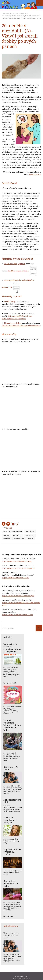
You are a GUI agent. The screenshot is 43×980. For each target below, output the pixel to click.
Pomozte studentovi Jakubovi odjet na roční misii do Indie (12, 725)
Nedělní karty (10, 301)
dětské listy (17, 535)
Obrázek (22, 319)
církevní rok (30, 532)
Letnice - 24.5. (10, 683)
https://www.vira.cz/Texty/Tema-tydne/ (18, 568)
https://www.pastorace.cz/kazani (15, 578)
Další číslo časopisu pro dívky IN (10, 820)
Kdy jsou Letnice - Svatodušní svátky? (12, 852)
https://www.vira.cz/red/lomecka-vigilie (18, 596)
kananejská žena (15, 532)
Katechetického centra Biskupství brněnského (21, 325)
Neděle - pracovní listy (18, 16)
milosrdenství (19, 539)
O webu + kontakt (21, 976)
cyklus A (6, 535)
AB (11, 13)
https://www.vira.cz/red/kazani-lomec (17, 615)
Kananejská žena (11, 280)
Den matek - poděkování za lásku (11, 883)
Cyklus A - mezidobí (32, 16)
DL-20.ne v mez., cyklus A (15, 264)
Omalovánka (12, 319)
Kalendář (8, 16)
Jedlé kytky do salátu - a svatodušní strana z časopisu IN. (12, 648)
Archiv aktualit (8, 916)
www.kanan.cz (35, 174)
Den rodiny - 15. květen (11, 768)
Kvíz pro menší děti (16, 316)
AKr (13, 13)
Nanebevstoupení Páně (12, 801)
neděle (30, 539)
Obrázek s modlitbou (13, 323)
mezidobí (7, 539)
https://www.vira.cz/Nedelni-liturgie (17, 561)
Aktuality (8, 637)
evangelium (30, 535)
